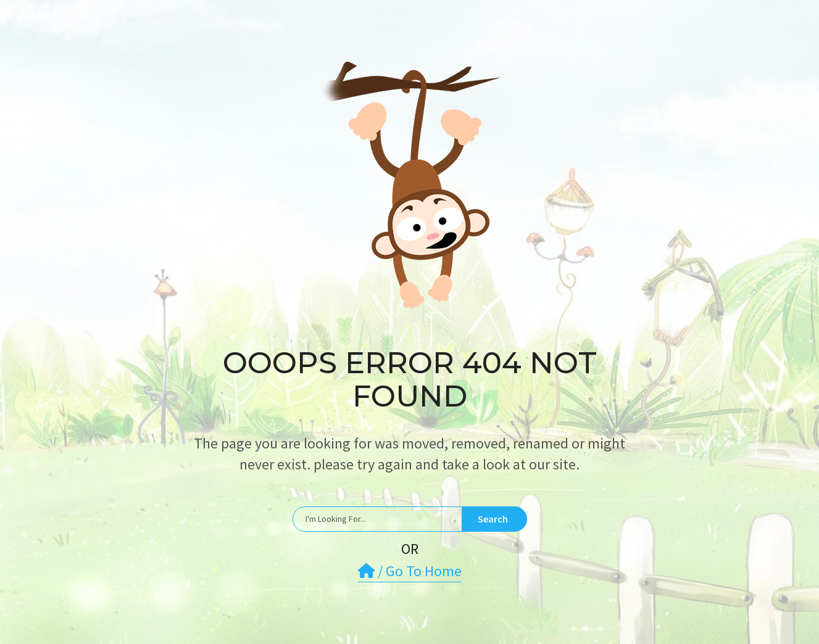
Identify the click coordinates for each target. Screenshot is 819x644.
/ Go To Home (410, 571)
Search (493, 519)
